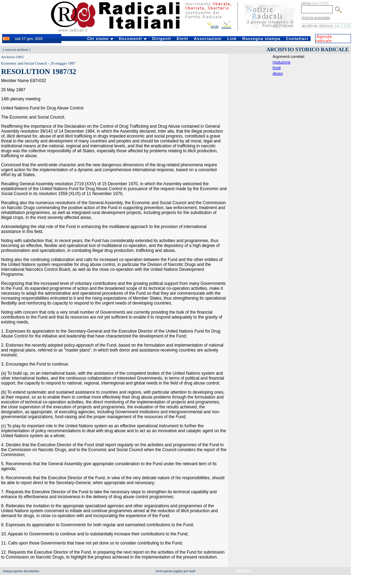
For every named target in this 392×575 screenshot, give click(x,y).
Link (232, 39)
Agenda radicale (324, 39)
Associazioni (208, 39)
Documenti (133, 39)
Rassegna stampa (261, 39)
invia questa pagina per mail (176, 571)
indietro (244, 571)
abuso (278, 73)
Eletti (182, 39)
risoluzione (282, 62)
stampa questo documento (21, 571)
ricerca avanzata (316, 18)
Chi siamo (100, 39)
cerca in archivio (17, 50)
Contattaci (297, 39)
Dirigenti (162, 39)
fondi (277, 68)
